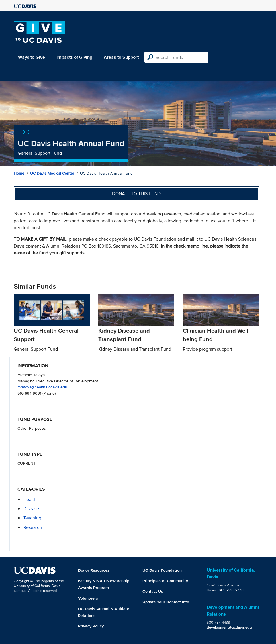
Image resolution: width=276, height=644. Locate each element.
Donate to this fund (136, 194)
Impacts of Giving (74, 57)
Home (19, 173)
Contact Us (153, 591)
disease (31, 509)
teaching (32, 518)
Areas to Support (121, 57)
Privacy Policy (91, 626)
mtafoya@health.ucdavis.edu (42, 387)
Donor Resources (94, 570)
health (30, 499)
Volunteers (88, 598)
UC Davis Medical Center (52, 173)
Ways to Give (32, 57)
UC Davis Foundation (162, 570)
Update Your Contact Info (166, 602)
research (33, 527)
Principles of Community (165, 581)
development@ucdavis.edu (229, 627)
